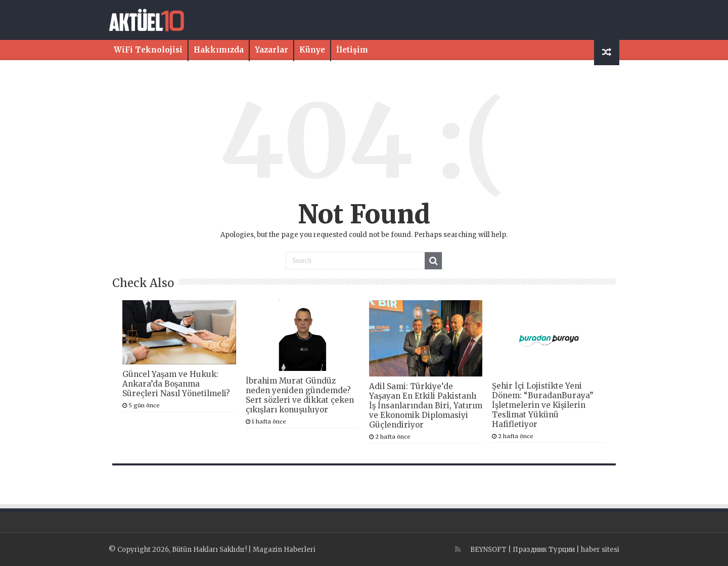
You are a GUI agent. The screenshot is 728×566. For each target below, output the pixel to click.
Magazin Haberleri (284, 550)
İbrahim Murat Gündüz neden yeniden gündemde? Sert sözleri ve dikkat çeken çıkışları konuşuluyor (300, 395)
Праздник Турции (544, 550)
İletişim (352, 50)
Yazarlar (271, 50)
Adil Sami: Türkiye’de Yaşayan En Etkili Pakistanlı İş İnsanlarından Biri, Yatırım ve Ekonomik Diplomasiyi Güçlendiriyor (426, 406)
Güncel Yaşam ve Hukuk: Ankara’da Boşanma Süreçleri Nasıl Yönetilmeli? (176, 384)
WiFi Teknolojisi (148, 50)
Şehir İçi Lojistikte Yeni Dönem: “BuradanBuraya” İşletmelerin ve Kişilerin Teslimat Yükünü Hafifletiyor (543, 405)
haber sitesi (600, 550)
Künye (312, 50)
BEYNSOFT (488, 550)
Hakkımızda (219, 50)
